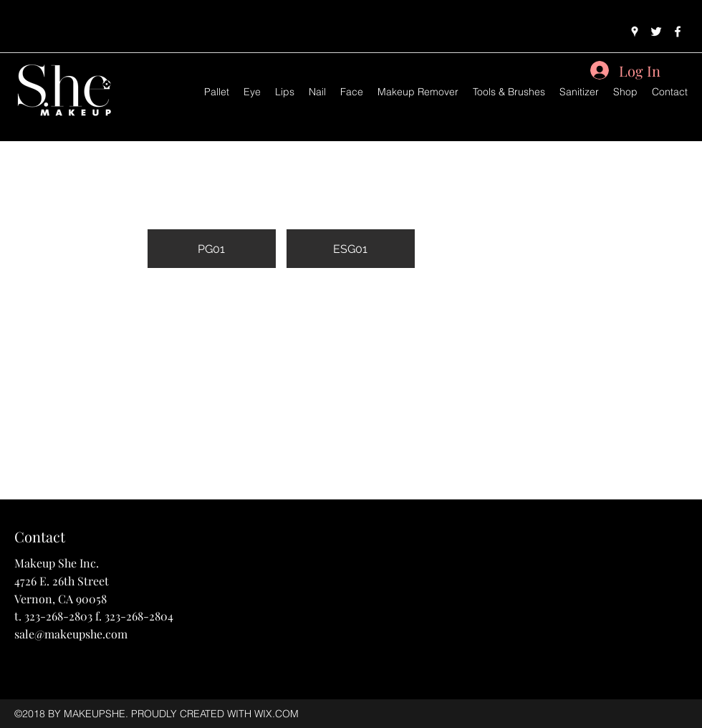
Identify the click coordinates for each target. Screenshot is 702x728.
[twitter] (656, 32)
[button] (212, 205)
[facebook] (678, 32)
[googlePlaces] (635, 32)
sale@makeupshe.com (71, 634)
